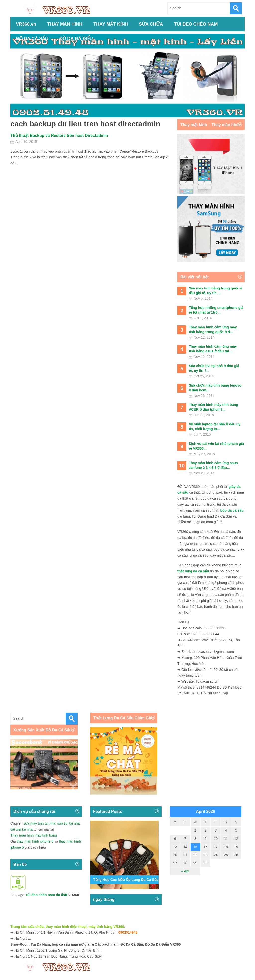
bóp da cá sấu (232, 510)
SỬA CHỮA (151, 24)
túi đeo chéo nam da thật (47, 895)
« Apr (185, 871)
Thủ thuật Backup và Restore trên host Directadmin (59, 136)
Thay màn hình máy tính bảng (34, 835)
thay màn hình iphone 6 (35, 841)
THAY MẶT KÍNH (111, 24)
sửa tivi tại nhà (68, 823)
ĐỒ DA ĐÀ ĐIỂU (76, 39)
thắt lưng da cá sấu (193, 571)
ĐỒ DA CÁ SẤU (32, 39)
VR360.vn (26, 24)
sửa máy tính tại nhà (39, 823)
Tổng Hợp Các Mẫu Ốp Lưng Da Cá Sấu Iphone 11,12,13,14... (143, 880)
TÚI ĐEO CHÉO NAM (196, 24)
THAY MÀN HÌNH (65, 24)
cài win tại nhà (22, 829)
